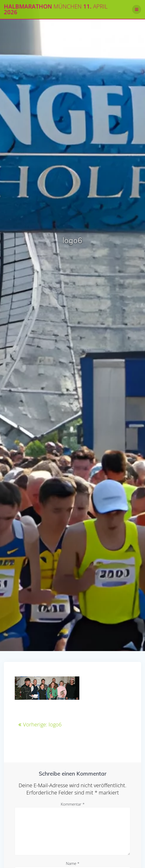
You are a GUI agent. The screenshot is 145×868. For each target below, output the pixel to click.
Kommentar (73, 804)
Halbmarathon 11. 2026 (56, 9)
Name (73, 863)
